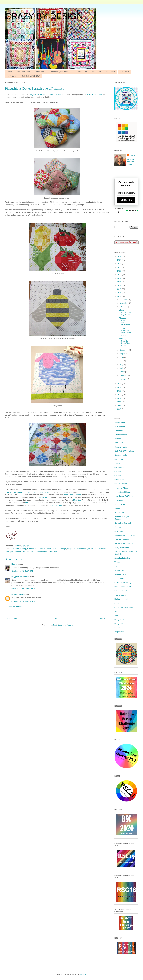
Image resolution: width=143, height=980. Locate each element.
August (123, 354)
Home (10, 72)
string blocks (120, 620)
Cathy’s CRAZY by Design (125, 451)
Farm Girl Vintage (59, 549)
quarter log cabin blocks (124, 607)
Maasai (117, 508)
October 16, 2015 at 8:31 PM (23, 589)
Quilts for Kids (120, 531)
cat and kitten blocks (123, 587)
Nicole (14, 564)
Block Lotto (119, 443)
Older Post (103, 619)
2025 (120, 260)
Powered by (127, 210)
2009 (120, 402)
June (122, 361)
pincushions (81, 549)
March (122, 372)
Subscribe (126, 200)
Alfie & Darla (120, 426)
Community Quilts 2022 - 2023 (61, 72)
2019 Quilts (124, 72)
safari (117, 611)
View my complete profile (131, 162)
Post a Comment (16, 607)
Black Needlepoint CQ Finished (125, 312)
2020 (120, 278)
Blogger (83, 974)
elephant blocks (121, 591)
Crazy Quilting (120, 459)
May (122, 364)
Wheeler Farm (120, 574)
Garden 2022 (120, 472)
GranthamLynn (18, 594)
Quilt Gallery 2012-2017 (31, 76)
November (124, 303)
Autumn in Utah (121, 435)
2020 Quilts (111, 72)
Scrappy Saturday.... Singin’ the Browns (125, 342)
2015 (120, 296)
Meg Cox (77, 500)
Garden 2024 (120, 480)
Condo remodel (121, 455)
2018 (120, 285)
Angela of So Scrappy (73, 495)
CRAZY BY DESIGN (44, 16)
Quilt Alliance (31, 503)
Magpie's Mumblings (21, 577)
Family (117, 463)
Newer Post (12, 619)
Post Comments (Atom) (63, 625)
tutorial (117, 628)
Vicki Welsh (53, 552)
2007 (120, 409)
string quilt (119, 624)
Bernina (118, 439)
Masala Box (119, 513)
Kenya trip (119, 500)
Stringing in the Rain (123, 558)
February (124, 375)
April (122, 368)
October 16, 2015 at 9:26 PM (23, 601)
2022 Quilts (83, 72)
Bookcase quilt (120, 447)
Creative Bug (56, 505)
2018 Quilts (12, 76)
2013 (120, 387)
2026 (120, 256)
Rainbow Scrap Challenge (25, 552)
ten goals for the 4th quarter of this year (45, 95)
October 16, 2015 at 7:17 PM (23, 571)
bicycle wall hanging (123, 583)
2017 (120, 289)
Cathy (133, 155)
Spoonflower (42, 552)
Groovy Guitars (121, 484)
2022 (120, 271)
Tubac (117, 562)
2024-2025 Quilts (24, 72)
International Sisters (123, 492)
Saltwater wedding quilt (124, 543)
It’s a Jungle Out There (124, 496)
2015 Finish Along (94, 95)
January (123, 379)
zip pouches (119, 632)
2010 (120, 398)
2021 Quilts (97, 72)
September (124, 350)
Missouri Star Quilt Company (122, 518)
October (123, 307)
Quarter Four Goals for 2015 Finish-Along (125, 332)
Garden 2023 (120, 476)
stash (117, 615)
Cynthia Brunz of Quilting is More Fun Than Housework (28, 492)
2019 (120, 282)
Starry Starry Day (122, 548)
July (121, 357)
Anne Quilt (119, 431)
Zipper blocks (120, 579)
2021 (120, 274)
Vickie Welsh (44, 497)
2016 (120, 293)
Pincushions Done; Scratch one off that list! (125, 321)
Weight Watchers (121, 570)
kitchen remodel (121, 599)
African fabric (120, 422)
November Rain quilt (123, 523)
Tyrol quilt (118, 566)
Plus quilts (119, 527)
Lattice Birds (120, 504)
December (124, 300)
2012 (120, 391)
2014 (120, 384)
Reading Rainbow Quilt (124, 539)
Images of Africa (121, 488)
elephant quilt (120, 595)
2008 (120, 405)
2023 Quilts (40, 72)
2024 (120, 264)
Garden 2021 (120, 467)
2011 (120, 394)
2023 (120, 267)
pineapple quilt (120, 603)
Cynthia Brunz (45, 549)
